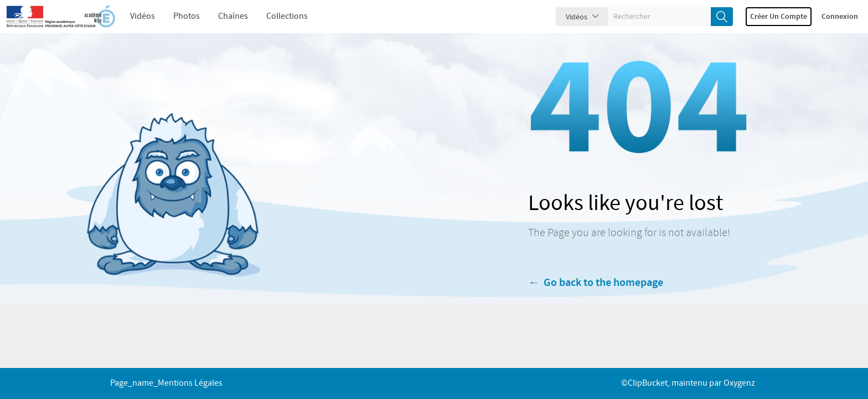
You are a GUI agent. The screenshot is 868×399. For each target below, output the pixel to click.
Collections (287, 16)
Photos (187, 16)
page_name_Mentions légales (166, 383)
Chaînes (233, 16)
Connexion (840, 17)
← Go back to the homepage (596, 289)
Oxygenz (739, 383)
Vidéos (143, 16)
